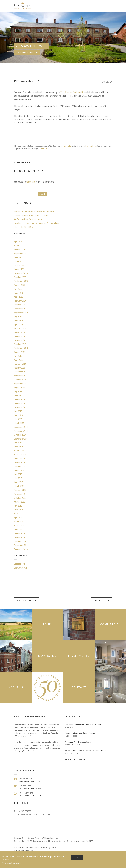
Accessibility (45, 848)
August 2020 (20, 285)
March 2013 (19, 486)
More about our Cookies (12, 863)
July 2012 (18, 506)
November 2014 (21, 431)
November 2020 (21, 273)
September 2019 (21, 313)
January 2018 (20, 368)
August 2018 (20, 352)
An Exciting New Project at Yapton (29, 219)
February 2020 (20, 301)
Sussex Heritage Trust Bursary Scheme (31, 215)
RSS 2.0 (44, 149)
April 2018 (19, 360)
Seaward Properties (23, 6)
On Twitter (63, 787)
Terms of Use (19, 848)
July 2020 (18, 289)
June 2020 (18, 293)
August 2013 (20, 470)
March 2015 (19, 423)
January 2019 (20, 332)
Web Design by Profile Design (25, 851)
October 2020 (20, 277)
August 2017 (20, 388)
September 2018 (21, 348)
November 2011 (21, 537)
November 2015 (21, 407)
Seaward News (91, 146)
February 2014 (20, 455)
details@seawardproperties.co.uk (32, 814)
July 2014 (18, 443)
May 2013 (18, 478)
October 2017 (20, 380)
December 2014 (21, 427)
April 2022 (19, 242)
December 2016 (21, 399)
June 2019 (18, 320)
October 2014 (20, 435)
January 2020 (20, 305)
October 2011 (20, 541)
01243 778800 (25, 811)
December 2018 (21, 336)
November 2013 (21, 462)
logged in (31, 182)
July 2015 (18, 411)
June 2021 (18, 257)
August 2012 (20, 502)
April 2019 (19, 324)
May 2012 (18, 514)
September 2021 (21, 253)
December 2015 (21, 403)
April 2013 (19, 482)
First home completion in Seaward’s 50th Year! (34, 211)
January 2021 (20, 269)
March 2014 (19, 451)
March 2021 (19, 261)
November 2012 (21, 494)
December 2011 (21, 533)
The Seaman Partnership (72, 92)
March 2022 (19, 246)
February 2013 (20, 490)
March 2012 (19, 522)
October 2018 (20, 344)
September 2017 (21, 384)
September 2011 (21, 545)
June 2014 (18, 447)
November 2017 (21, 376)
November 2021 (21, 250)
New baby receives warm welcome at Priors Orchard (37, 223)
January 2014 (20, 458)
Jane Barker (67, 146)
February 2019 (20, 328)
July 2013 (18, 474)
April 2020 (19, 297)
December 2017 (21, 372)
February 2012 (20, 525)
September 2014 (21, 439)
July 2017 (18, 391)
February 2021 (20, 265)
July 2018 (18, 356)
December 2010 (21, 549)
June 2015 (18, 415)
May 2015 (18, 419)
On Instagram (63, 794)
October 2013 (20, 466)
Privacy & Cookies (32, 848)
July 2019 (18, 317)
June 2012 (18, 510)
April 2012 (19, 518)
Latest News (20, 564)
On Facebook (63, 780)
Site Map (55, 848)
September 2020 (21, 281)
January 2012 (20, 529)
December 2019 (21, 309)
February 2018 (20, 364)
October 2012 (20, 498)
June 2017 (18, 395)
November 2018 (21, 340)
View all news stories (76, 759)
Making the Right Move (24, 227)
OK (77, 857)
